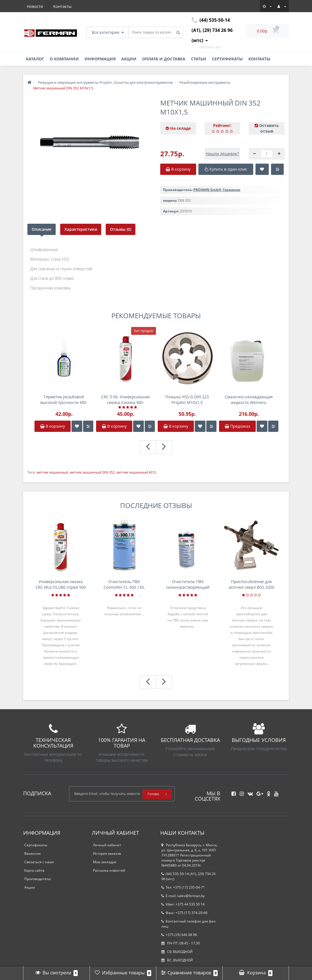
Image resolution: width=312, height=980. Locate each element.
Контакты (63, 6)
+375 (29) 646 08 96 (179, 935)
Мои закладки (105, 862)
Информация (100, 59)
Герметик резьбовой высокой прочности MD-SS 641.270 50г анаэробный (64, 400)
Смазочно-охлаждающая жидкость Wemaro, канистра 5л (249, 400)
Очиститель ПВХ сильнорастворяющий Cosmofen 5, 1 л (188, 585)
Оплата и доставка (164, 59)
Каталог (35, 59)
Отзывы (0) (121, 229)
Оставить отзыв (269, 128)
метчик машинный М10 (136, 472)
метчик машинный (52, 472)
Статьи (199, 59)
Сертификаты (227, 59)
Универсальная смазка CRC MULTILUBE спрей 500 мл (61, 585)
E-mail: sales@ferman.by (183, 896)
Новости (35, 6)
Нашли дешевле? (222, 154)
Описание (42, 229)
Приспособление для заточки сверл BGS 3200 (251, 584)
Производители (38, 879)
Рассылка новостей (109, 870)
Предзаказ (238, 426)
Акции (129, 59)
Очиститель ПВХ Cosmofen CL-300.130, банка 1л (124, 585)
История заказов (107, 853)
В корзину (53, 426)
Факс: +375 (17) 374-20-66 (184, 913)
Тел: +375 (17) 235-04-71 (183, 887)
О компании (64, 59)
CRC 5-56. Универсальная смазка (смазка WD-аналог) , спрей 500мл (125, 400)
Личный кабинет (107, 845)
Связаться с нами (39, 862)
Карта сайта (34, 870)
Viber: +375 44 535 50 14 (183, 904)
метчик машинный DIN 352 (92, 472)
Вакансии (32, 853)
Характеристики (81, 229)
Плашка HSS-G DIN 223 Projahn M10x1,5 (187, 400)
